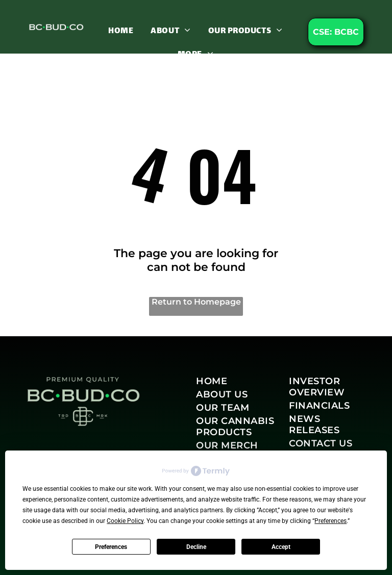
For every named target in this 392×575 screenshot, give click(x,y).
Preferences (111, 547)
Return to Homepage (196, 302)
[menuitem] (121, 31)
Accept (281, 547)
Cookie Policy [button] (125, 521)
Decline (196, 547)
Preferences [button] (330, 521)
